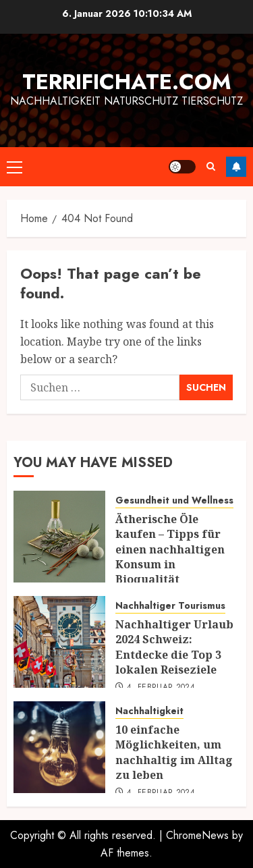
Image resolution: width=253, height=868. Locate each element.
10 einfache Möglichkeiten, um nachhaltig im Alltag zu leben (174, 752)
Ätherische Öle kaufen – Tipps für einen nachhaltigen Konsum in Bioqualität (170, 549)
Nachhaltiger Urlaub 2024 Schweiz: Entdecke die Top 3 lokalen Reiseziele (174, 647)
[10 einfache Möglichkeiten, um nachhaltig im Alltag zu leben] (59, 747)
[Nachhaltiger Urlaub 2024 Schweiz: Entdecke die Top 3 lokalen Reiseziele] (59, 642)
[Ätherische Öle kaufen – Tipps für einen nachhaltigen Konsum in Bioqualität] (59, 537)
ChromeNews (197, 835)
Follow (236, 167)
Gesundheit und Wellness (174, 500)
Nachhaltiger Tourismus (170, 606)
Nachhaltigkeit (149, 711)
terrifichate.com (127, 82)
